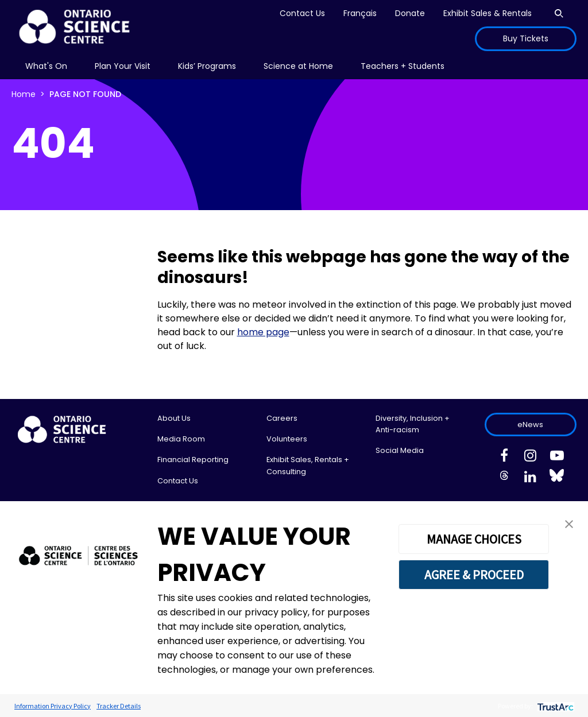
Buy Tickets (526, 38)
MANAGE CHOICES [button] (474, 539)
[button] (569, 523)
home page (263, 332)
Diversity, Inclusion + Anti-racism (413, 424)
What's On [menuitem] (46, 66)
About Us (174, 418)
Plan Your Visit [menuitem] (123, 66)
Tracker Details (119, 706)
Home (24, 94)
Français (360, 13)
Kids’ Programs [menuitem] (207, 66)
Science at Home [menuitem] (298, 66)
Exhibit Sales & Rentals (488, 13)
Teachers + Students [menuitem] (403, 66)
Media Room (181, 439)
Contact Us (302, 13)
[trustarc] (554, 706)
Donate (410, 13)
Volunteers (287, 439)
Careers (282, 418)
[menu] (46, 66)
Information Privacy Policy (53, 706)
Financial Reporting (193, 460)
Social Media (400, 450)
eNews (530, 425)
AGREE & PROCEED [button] (474, 575)
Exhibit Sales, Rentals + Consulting (308, 465)
